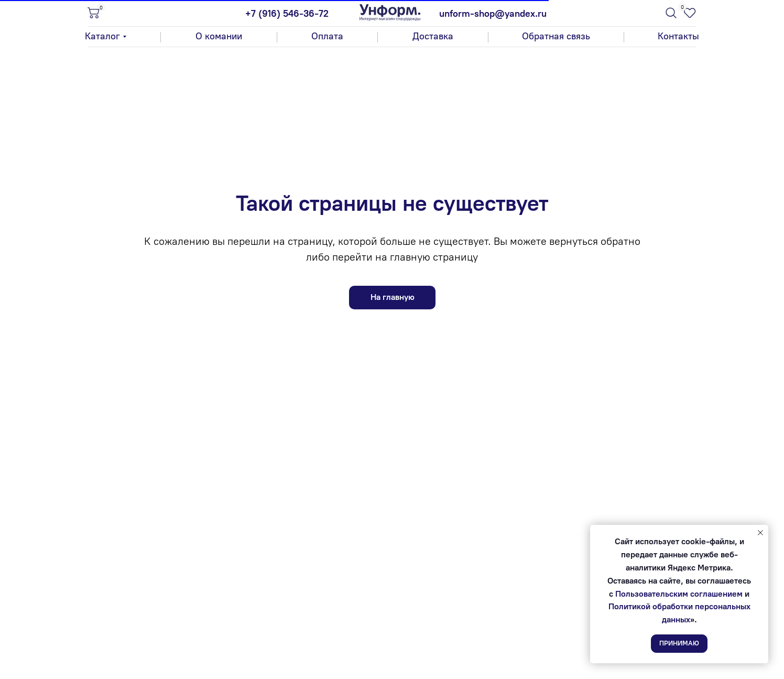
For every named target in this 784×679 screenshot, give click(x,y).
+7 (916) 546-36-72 (287, 14)
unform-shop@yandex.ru (493, 14)
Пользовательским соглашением (679, 594)
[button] (556, 37)
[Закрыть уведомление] (760, 533)
